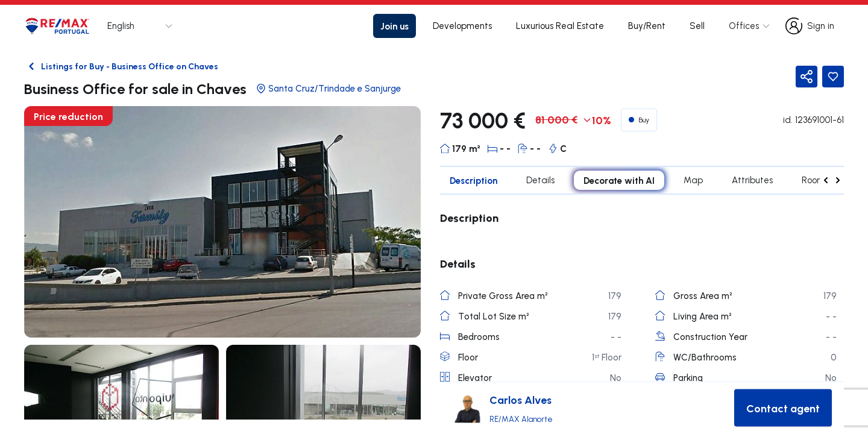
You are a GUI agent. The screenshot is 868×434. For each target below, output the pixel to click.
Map (693, 180)
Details (540, 180)
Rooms (815, 180)
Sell (697, 26)
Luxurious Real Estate (560, 26)
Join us (395, 26)
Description (473, 180)
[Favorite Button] (833, 77)
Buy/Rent (647, 26)
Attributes (752, 180)
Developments (462, 26)
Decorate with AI (619, 180)
